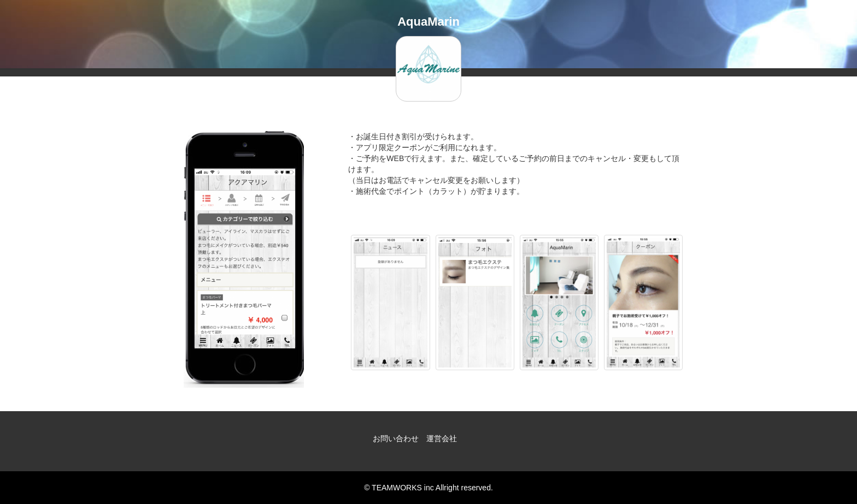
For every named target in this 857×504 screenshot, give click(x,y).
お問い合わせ (396, 438)
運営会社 (442, 438)
